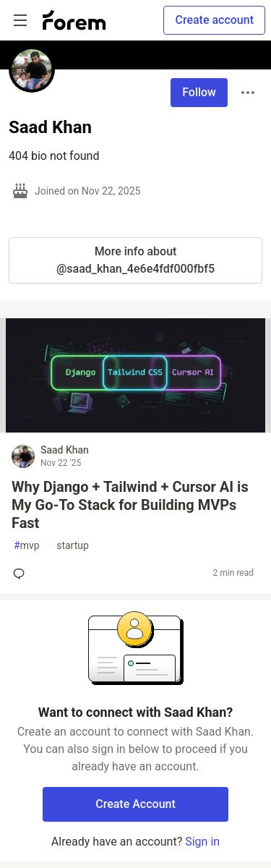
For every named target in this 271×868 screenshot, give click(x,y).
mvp (27, 546)
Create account (214, 20)
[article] (135, 429)
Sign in (202, 842)
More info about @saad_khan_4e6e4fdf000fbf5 (135, 260)
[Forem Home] (74, 20)
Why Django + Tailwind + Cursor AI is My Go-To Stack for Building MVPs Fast (130, 505)
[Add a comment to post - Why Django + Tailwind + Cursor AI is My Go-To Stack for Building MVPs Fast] (22, 574)
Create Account (135, 804)
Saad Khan (65, 450)
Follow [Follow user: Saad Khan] (199, 92)
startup (70, 546)
